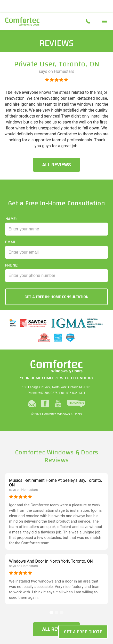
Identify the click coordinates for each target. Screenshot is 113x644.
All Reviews (56, 165)
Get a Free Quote (83, 632)
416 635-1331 (76, 393)
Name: (11, 222)
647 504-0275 (48, 393)
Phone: (12, 269)
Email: (11, 246)
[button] (104, 22)
